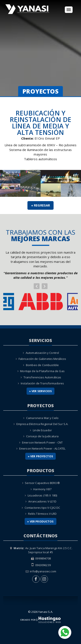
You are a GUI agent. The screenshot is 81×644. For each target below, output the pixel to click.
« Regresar (41, 205)
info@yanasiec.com (43, 571)
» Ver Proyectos (40, 456)
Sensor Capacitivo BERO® (42, 483)
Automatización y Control (42, 353)
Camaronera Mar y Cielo (42, 418)
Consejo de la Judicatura (42, 436)
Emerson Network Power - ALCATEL (42, 448)
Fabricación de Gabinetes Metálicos (42, 359)
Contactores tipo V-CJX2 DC (42, 508)
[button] (37, 286)
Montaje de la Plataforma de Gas (42, 371)
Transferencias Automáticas (42, 377)
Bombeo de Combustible (42, 365)
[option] (41, 302)
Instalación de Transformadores (42, 383)
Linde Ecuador (42, 430)
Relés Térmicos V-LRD (42, 514)
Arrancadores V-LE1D (42, 501)
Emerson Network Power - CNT (42, 442)
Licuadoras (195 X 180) (42, 495)
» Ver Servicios (40, 391)
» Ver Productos (40, 521)
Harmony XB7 (42, 489)
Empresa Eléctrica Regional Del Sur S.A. (42, 424)
